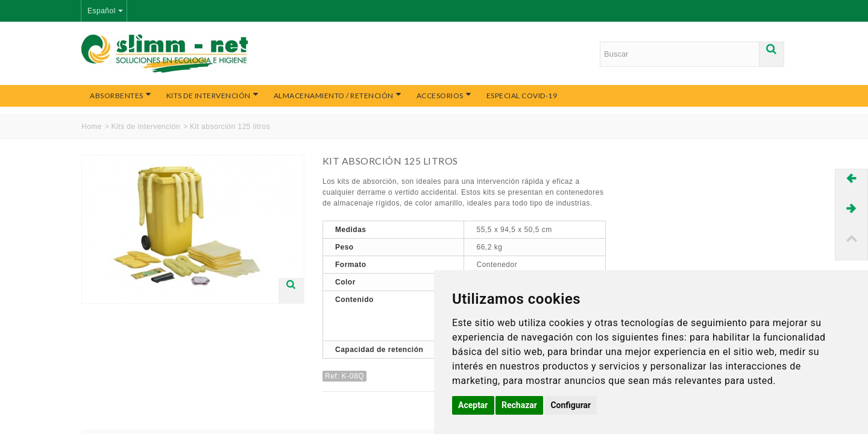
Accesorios (444, 95)
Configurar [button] (571, 405)
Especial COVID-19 (522, 96)
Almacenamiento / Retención (338, 95)
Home (92, 127)
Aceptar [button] (473, 405)
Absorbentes (121, 95)
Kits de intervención (213, 95)
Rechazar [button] (519, 405)
